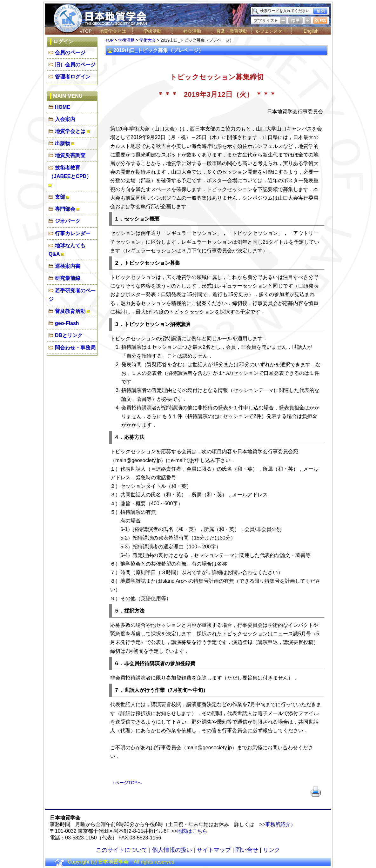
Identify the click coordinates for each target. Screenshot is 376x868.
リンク (272, 850)
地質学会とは (113, 31)
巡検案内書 (68, 266)
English (311, 31)
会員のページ (70, 53)
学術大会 (148, 40)
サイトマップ (214, 850)
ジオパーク (68, 221)
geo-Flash (67, 323)
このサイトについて (122, 850)
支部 (60, 197)
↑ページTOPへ (128, 783)
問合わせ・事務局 (75, 348)
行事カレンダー (73, 233)
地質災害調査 (70, 155)
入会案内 (65, 119)
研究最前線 (68, 278)
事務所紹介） (280, 824)
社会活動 (192, 31)
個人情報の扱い (172, 850)
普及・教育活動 (232, 31)
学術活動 (152, 31)
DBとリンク (69, 335)
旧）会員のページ (75, 65)
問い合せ (247, 850)
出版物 (63, 143)
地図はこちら (192, 831)
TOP (110, 40)
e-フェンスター (271, 31)
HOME (63, 107)
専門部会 (65, 209)
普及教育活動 (70, 311)
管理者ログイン (73, 77)
